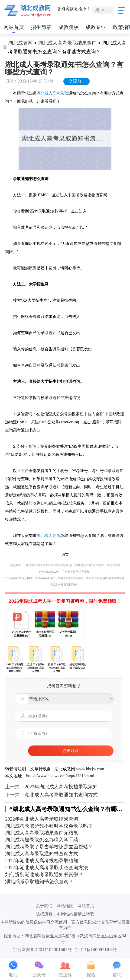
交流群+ (76, 81)
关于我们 (44, 906)
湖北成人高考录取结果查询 (67, 43)
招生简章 (41, 27)
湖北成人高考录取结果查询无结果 (42, 833)
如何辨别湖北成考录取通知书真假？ (44, 875)
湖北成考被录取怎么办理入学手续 (42, 840)
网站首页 (14, 27)
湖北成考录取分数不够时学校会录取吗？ (49, 826)
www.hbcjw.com (90, 769)
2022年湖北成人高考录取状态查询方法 (47, 868)
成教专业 (96, 27)
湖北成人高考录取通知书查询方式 (61, 795)
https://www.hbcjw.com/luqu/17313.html (60, 776)
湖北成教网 (20, 43)
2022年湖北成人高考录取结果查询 (42, 819)
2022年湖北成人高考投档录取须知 (61, 787)
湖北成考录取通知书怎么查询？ (39, 882)
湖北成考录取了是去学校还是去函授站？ (49, 847)
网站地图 (65, 906)
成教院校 (68, 27)
